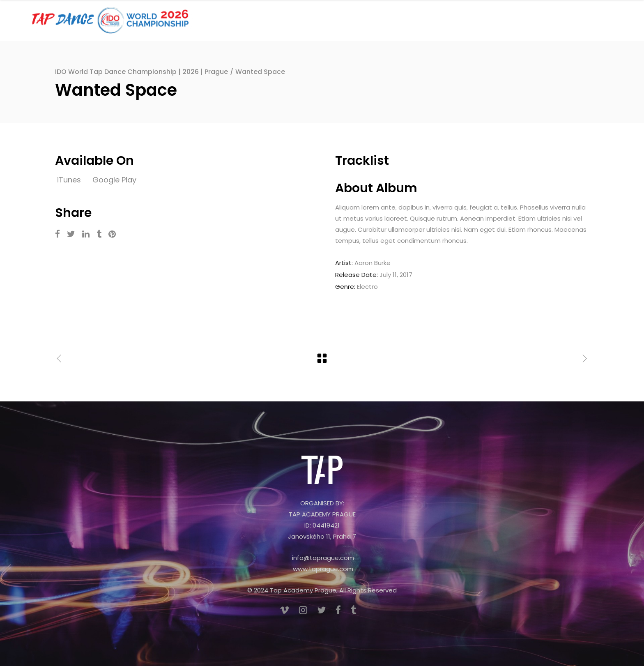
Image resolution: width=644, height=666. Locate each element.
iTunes (70, 180)
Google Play (114, 180)
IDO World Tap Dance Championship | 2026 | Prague (141, 72)
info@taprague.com (323, 558)
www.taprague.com (323, 569)
